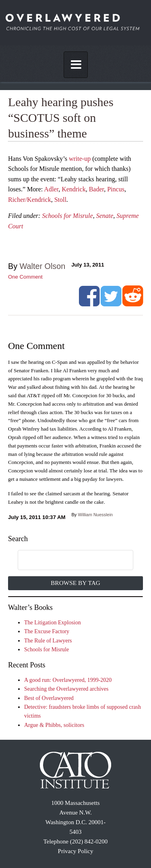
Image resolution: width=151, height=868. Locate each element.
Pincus (116, 189)
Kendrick (74, 189)
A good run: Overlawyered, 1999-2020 (68, 680)
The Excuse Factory (47, 631)
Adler (51, 189)
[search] (67, 560)
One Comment (25, 277)
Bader (97, 189)
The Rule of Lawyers (48, 641)
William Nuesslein (95, 515)
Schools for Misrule (67, 216)
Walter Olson (43, 266)
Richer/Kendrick (30, 200)
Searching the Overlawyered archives (66, 689)
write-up (80, 159)
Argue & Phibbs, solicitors (54, 725)
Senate (105, 216)
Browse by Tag (75, 583)
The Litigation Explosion (53, 623)
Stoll (60, 200)
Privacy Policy (76, 851)
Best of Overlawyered (49, 698)
